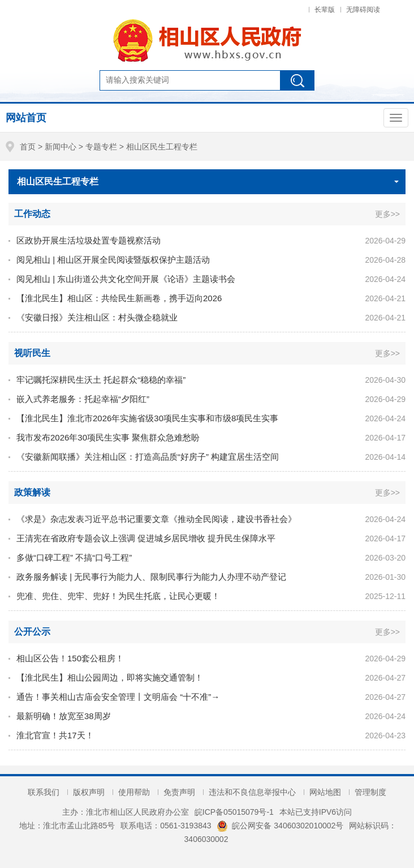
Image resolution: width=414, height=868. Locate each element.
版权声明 (89, 792)
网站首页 (26, 118)
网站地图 (325, 792)
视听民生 (32, 353)
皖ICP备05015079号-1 (234, 812)
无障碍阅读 (363, 10)
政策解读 (32, 492)
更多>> (387, 214)
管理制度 (370, 792)
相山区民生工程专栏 (162, 147)
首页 (28, 147)
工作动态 (32, 214)
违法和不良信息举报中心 (252, 792)
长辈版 (325, 10)
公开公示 (32, 632)
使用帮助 (134, 792)
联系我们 (44, 792)
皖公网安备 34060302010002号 (280, 826)
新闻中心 (61, 147)
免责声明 (179, 792)
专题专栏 (101, 147)
